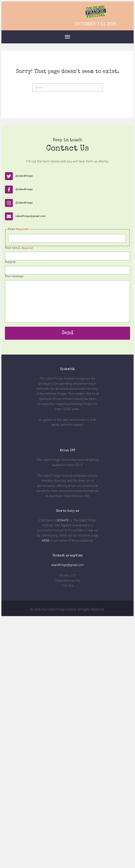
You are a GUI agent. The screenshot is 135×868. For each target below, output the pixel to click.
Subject (10, 262)
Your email (19, 248)
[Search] (67, 87)
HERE (46, 541)
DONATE (63, 520)
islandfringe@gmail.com (67, 565)
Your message (14, 277)
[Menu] (67, 37)
